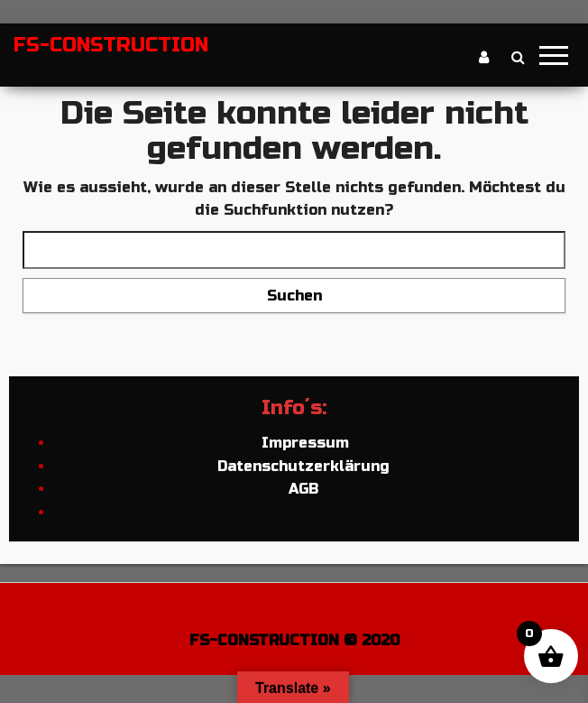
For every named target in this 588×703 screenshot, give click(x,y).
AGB (303, 489)
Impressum (303, 443)
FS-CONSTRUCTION (111, 45)
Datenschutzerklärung (303, 466)
